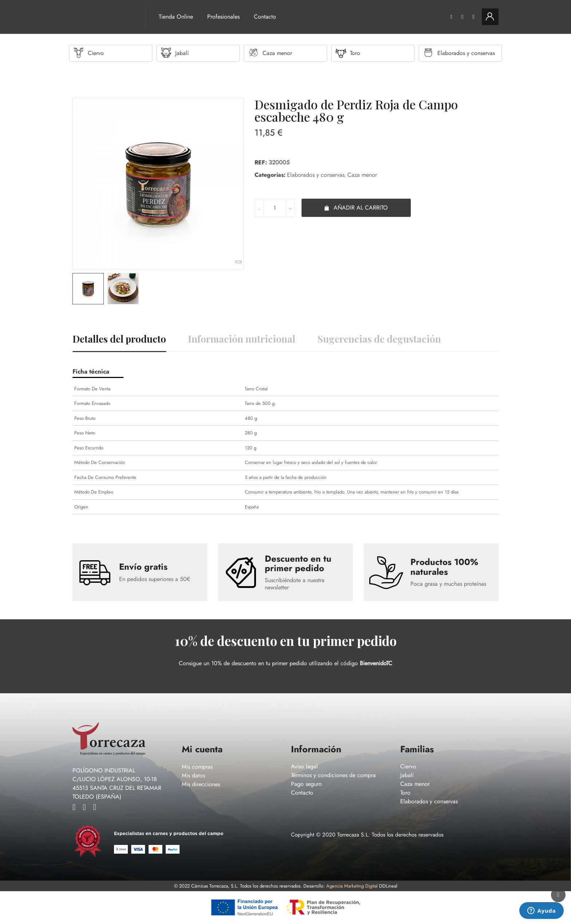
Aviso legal (304, 767)
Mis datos (193, 776)
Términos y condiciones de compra (333, 775)
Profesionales (223, 17)
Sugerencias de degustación (379, 339)
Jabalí (407, 775)
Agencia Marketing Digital (352, 886)
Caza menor (362, 175)
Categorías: (270, 175)
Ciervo (408, 767)
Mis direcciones (201, 785)
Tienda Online (176, 17)
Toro (405, 793)
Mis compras (197, 767)
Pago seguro (306, 784)
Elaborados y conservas (316, 175)
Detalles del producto (119, 339)
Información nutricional (242, 339)
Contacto (265, 17)
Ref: (261, 163)
